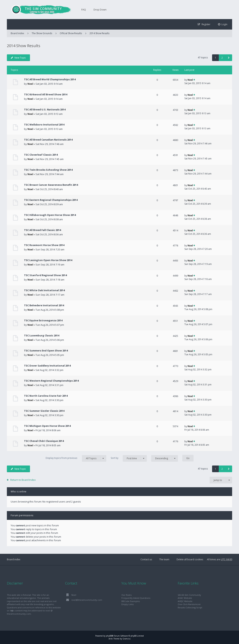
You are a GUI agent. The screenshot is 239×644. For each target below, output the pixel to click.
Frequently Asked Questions (136, 598)
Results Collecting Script (190, 607)
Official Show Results (71, 33)
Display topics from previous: (76, 458)
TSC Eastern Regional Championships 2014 (51, 200)
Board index (14, 559)
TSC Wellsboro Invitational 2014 (44, 125)
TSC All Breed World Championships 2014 (50, 79)
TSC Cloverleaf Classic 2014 (41, 155)
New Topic (18, 58)
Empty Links (128, 604)
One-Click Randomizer (189, 604)
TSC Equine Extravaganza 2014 (43, 320)
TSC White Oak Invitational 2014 (44, 290)
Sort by (129, 458)
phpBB (109, 636)
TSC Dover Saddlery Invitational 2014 (47, 366)
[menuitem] (223, 24)
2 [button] (222, 58)
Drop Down (100, 10)
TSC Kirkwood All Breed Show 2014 (46, 94)
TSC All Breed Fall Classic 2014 (42, 230)
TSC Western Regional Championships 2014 (51, 381)
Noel (30, 84)
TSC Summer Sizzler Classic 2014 (44, 411)
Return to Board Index (23, 480)
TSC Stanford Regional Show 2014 (45, 275)
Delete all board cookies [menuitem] (190, 559)
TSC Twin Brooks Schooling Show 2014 (48, 170)
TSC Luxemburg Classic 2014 (42, 335)
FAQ (84, 10)
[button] (229, 58)
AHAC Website (185, 598)
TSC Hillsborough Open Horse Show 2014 (50, 215)
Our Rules (126, 595)
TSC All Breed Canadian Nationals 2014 (48, 140)
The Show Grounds (42, 33)
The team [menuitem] (164, 559)
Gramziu (127, 639)
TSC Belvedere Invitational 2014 (44, 305)
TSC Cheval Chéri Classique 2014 (44, 441)
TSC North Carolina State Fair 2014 (46, 396)
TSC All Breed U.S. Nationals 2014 (45, 109)
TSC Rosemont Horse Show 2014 (44, 245)
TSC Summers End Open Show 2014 (46, 351)
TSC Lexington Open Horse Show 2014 (48, 260)
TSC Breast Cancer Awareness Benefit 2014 (51, 185)
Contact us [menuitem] (146, 559)
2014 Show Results (99, 33)
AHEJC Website (185, 601)
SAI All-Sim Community (189, 595)
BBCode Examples (131, 601)
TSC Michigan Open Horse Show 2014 (47, 426)
